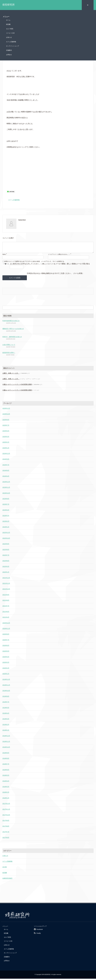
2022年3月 (6, 568)
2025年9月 (6, 421)
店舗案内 (9, 50)
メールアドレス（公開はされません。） (59, 256)
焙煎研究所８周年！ (9, 354)
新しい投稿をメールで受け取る (78, 265)
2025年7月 (6, 427)
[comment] (48, 248)
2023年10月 (6, 494)
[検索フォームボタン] (92, 309)
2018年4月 (6, 782)
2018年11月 (6, 743)
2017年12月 (6, 805)
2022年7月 (6, 557)
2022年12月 (6, 534)
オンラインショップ (13, 45)
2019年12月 (6, 681)
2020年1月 (6, 675)
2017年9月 (6, 822)
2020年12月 (6, 624)
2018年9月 (6, 754)
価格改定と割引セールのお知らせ (13, 330)
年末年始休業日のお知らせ (11, 322)
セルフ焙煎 (10, 28)
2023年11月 (6, 489)
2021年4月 (6, 619)
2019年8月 (6, 698)
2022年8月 (6, 551)
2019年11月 (6, 686)
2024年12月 (6, 455)
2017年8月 (6, 828)
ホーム (8, 19)
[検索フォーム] (46, 309)
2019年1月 (6, 732)
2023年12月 (6, 483)
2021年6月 (6, 613)
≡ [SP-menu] (88, 5)
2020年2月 (6, 670)
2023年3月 (6, 517)
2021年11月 (6, 585)
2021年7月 (6, 607)
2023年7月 (6, 506)
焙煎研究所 (9, 5)
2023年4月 (6, 511)
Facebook (40, 931)
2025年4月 (6, 432)
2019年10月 (6, 692)
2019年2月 (6, 726)
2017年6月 (6, 839)
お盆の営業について (9, 346)
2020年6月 (6, 647)
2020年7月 (6, 641)
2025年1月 (6, 449)
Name (4, 256)
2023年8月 (6, 500)
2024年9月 (6, 461)
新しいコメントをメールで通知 (54, 265)
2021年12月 (6, 579)
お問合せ (9, 54)
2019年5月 (6, 709)
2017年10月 (6, 816)
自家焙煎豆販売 (7, 880)
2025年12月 (6, 410)
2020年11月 (6, 630)
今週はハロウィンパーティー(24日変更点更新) (17, 386)
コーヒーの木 (10, 32)
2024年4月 (6, 477)
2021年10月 (6, 590)
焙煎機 (8, 24)
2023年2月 (6, 523)
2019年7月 (6, 703)
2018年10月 (6, 749)
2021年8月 (6, 602)
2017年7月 (6, 833)
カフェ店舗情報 (11, 41)
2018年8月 (6, 760)
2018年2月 (6, 794)
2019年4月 (6, 715)
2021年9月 (6, 596)
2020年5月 (6, 652)
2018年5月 (6, 777)
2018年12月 (6, 737)
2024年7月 (6, 466)
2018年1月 (6, 799)
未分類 (5, 868)
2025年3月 (6, 438)
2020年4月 (6, 658)
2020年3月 (6, 664)
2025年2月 (6, 444)
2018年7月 (6, 765)
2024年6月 (6, 472)
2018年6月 (6, 771)
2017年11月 (6, 811)
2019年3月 (6, 720)
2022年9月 (6, 545)
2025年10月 (6, 415)
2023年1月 (6, 528)
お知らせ (9, 37)
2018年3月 (6, 788)
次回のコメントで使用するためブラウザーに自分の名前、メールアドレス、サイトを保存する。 (35, 263)
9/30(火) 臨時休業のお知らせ (12, 338)
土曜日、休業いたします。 (11, 375)
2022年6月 (6, 562)
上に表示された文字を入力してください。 (25, 265)
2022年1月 (6, 573)
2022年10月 (6, 540)
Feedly (39, 935)
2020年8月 (6, 636)
